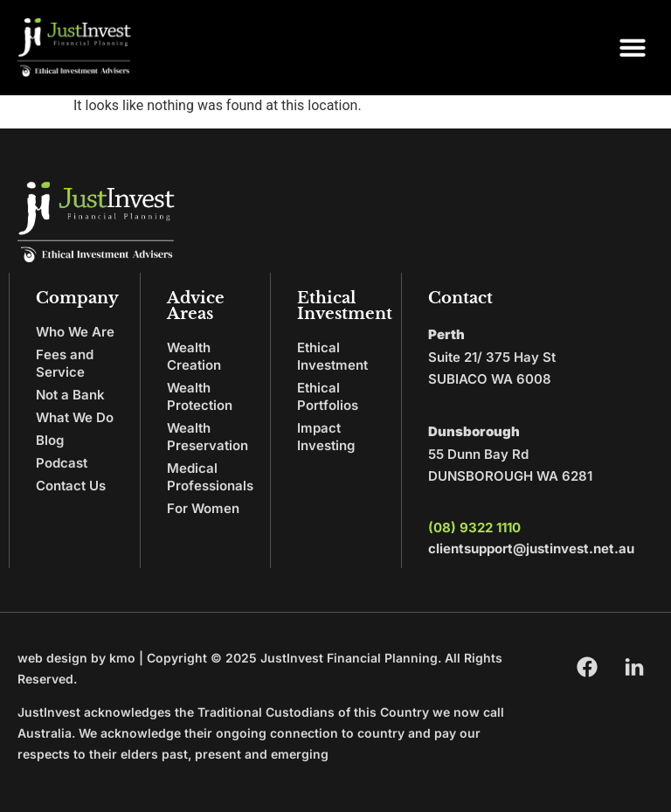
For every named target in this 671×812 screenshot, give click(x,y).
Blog (50, 440)
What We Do (75, 417)
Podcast (62, 463)
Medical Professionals (210, 477)
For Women (203, 508)
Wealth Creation (194, 356)
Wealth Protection (200, 396)
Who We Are (75, 332)
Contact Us (71, 486)
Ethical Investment (332, 356)
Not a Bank (70, 395)
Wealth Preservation (208, 437)
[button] (633, 47)
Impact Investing (326, 437)
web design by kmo (76, 658)
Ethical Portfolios (328, 396)
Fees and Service (65, 363)
